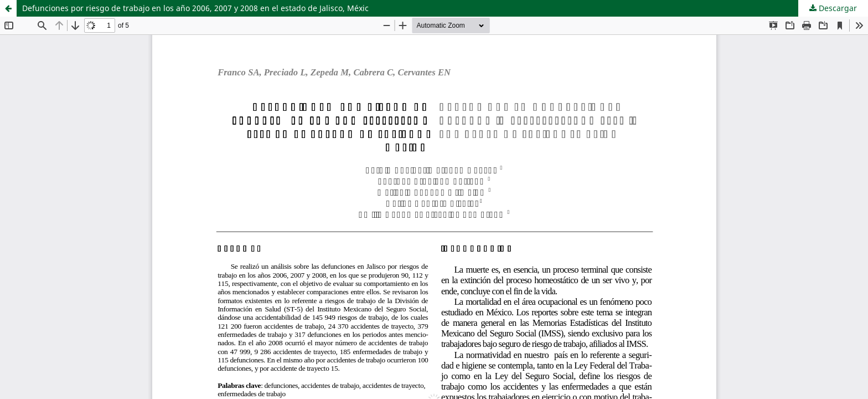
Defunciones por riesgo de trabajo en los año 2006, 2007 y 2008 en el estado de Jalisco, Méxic (195, 8)
